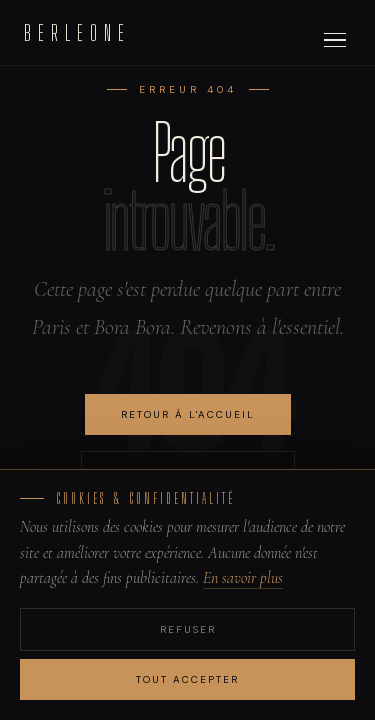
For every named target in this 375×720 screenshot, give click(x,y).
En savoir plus (243, 578)
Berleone (77, 32)
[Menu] (335, 40)
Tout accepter (187, 679)
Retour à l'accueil (188, 414)
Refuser (188, 629)
